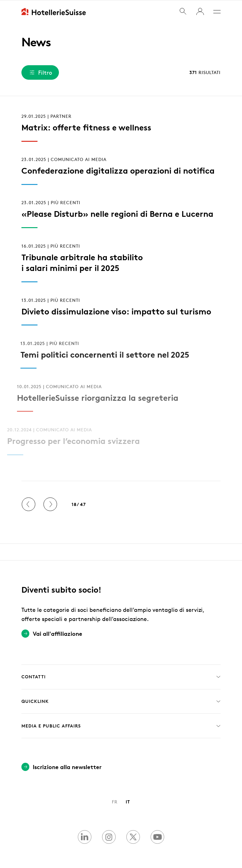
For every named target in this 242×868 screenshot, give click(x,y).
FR (115, 801)
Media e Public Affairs (121, 726)
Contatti (121, 677)
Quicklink (121, 701)
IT (128, 801)
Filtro (40, 72)
